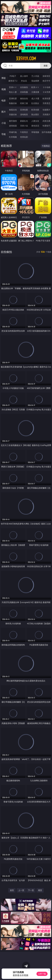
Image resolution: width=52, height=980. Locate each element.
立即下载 (42, 974)
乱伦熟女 (35, 103)
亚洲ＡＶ (13, 87)
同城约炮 (13, 132)
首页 (12, 890)
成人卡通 (35, 98)
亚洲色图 (24, 110)
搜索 (46, 66)
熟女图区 (35, 114)
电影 (4, 100)
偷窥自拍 (13, 110)
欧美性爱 (46, 98)
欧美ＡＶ (35, 87)
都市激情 (13, 121)
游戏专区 (46, 76)
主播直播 (35, 92)
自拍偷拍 (24, 87)
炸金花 (24, 81)
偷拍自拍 (24, 98)
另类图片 (46, 114)
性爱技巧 (46, 126)
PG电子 (13, 76)
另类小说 (24, 126)
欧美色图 (35, 110)
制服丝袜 (13, 103)
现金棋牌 (35, 81)
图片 (4, 112)
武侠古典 (46, 121)
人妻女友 (35, 121)
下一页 (31, 890)
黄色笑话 (35, 126)
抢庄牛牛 (46, 81)
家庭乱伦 (24, 121)
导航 (4, 134)
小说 (4, 123)
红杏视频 (13, 137)
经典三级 (24, 103)
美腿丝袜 (13, 114)
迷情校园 (13, 126)
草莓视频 (35, 132)
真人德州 (24, 76)
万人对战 (35, 76)
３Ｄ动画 (46, 87)
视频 (4, 89)
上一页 (21, 890)
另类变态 (46, 103)
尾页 (40, 890)
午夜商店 (24, 132)
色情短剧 (24, 137)
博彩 (4, 78)
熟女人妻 (13, 92)
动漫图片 (46, 110)
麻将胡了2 (13, 81)
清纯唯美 (24, 114)
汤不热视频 (46, 132)
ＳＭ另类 (46, 92)
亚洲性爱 (13, 98)
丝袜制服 (24, 92)
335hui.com (26, 59)
